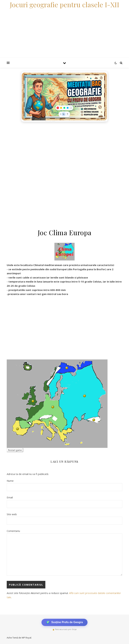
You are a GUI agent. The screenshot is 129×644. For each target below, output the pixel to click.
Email (10, 497)
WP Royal (26, 638)
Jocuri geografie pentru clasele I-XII (64, 4)
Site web (12, 514)
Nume (10, 481)
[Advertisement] (64, 149)
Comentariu (13, 531)
